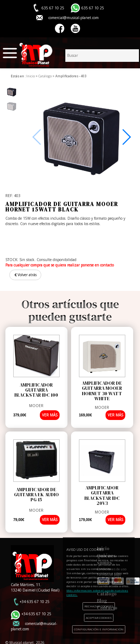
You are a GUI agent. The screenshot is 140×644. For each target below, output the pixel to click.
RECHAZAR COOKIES (99, 606)
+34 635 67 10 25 (35, 602)
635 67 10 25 (93, 8)
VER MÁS (50, 415)
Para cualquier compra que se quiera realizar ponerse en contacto (60, 265)
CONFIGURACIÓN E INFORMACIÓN (99, 629)
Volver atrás (25, 275)
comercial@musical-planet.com (74, 18)
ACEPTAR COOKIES (99, 618)
